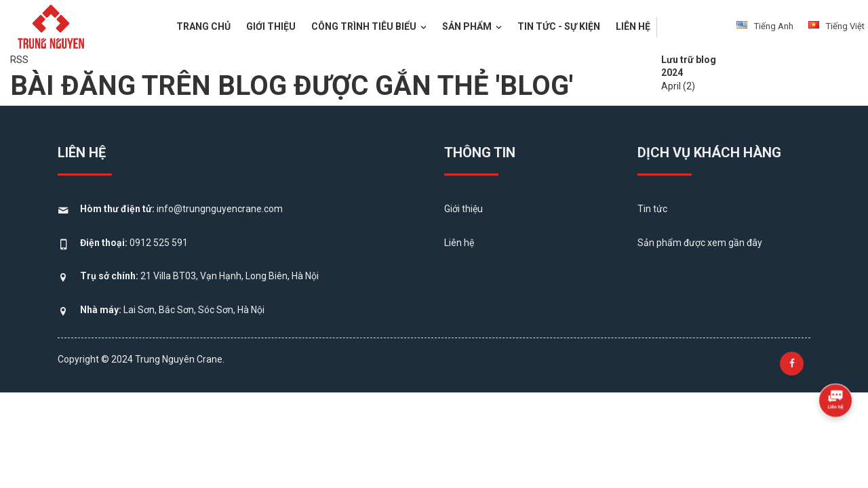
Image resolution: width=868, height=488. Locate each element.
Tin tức (652, 209)
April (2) (678, 86)
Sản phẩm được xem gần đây (700, 243)
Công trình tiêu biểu (369, 26)
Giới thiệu (271, 26)
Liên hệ (633, 26)
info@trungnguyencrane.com (220, 209)
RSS (19, 60)
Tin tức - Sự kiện (559, 26)
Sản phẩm (472, 26)
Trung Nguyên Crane (179, 359)
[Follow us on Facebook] (792, 364)
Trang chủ (203, 26)
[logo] (51, 25)
